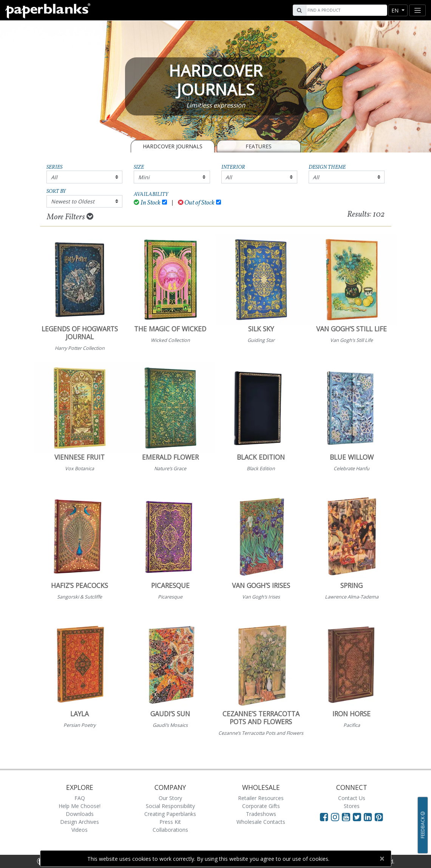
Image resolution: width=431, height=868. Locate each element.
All (54, 177)
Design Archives (80, 822)
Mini (144, 177)
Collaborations (170, 830)
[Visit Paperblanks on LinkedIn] (369, 817)
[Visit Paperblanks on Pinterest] (379, 817)
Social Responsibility (170, 806)
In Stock (147, 203)
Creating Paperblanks (170, 814)
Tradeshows (261, 814)
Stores (352, 806)
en (396, 10)
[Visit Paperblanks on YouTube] (347, 817)
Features (259, 146)
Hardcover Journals (173, 146)
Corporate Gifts (261, 806)
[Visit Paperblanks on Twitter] (358, 817)
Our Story (170, 798)
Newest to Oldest (73, 201)
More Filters (70, 217)
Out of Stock (196, 203)
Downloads (80, 814)
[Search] (346, 10)
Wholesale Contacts (261, 822)
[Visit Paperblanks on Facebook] (324, 817)
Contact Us (352, 798)
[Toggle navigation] (417, 10)
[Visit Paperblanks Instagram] (335, 817)
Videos (80, 830)
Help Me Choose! (80, 806)
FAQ (80, 798)
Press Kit (170, 822)
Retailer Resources (261, 798)
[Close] (382, 859)
